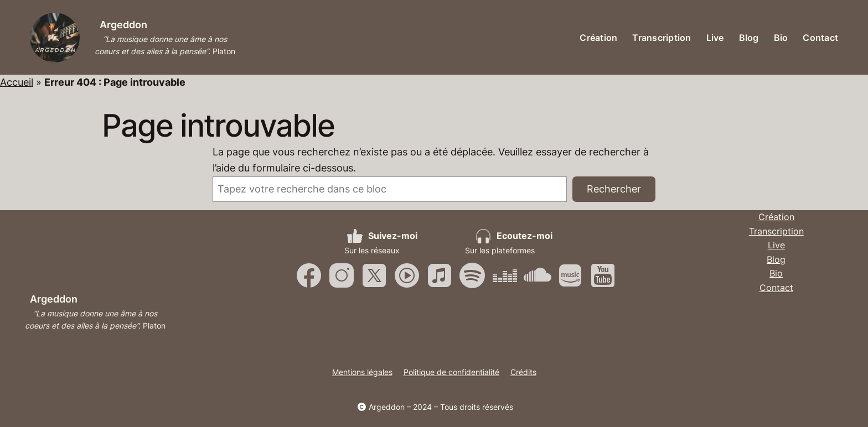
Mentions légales (362, 372)
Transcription (776, 231)
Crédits (523, 372)
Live (776, 245)
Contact (776, 288)
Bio (776, 273)
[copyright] (362, 407)
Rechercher (614, 189)
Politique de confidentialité (451, 372)
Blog (776, 259)
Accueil (17, 82)
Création (776, 217)
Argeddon (123, 25)
